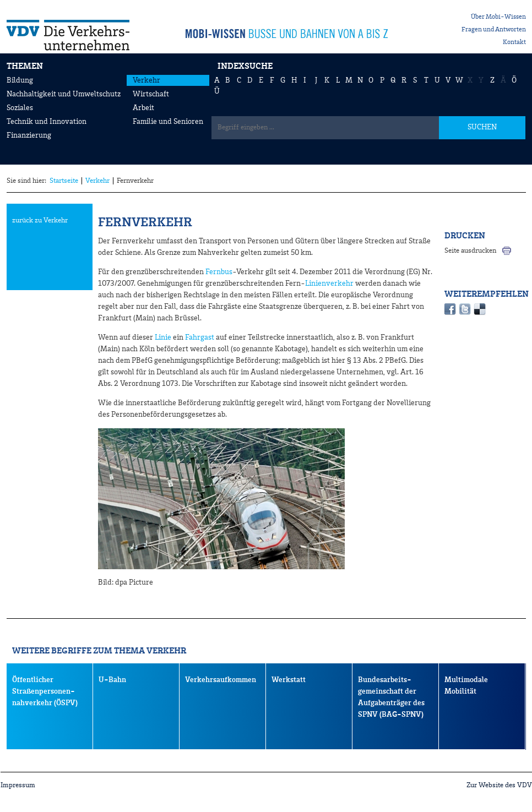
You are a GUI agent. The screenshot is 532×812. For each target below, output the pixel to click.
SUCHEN (482, 127)
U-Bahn (112, 680)
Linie (163, 337)
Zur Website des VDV (499, 785)
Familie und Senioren (168, 122)
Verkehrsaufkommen (221, 680)
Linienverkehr (329, 284)
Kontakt (514, 42)
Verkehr (146, 80)
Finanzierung (29, 135)
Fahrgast (200, 337)
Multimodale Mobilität (466, 686)
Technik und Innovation (47, 122)
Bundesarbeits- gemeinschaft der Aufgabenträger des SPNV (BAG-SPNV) (391, 697)
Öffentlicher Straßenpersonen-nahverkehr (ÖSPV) (45, 691)
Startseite (64, 181)
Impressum (18, 785)
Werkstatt (289, 680)
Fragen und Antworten (494, 30)
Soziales (20, 108)
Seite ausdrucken (470, 251)
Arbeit (143, 108)
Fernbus (219, 272)
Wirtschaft (151, 94)
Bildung (20, 80)
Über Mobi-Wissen (498, 17)
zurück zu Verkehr (40, 220)
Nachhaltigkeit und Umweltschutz (64, 94)
